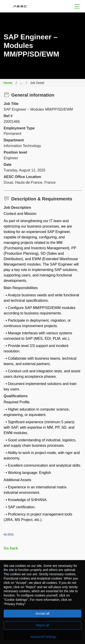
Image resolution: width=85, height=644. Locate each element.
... (21, 83)
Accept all (42, 613)
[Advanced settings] (42, 637)
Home (8, 83)
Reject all (43, 625)
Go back (11, 548)
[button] (77, 6)
